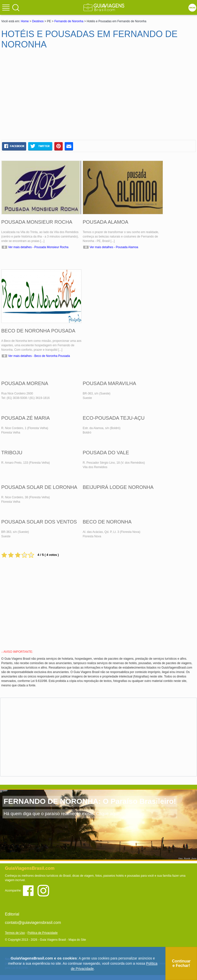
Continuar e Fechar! (181, 963)
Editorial (12, 914)
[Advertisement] (49, 97)
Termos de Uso (15, 933)
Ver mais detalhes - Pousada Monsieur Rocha (38, 247)
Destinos (38, 21)
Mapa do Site (77, 940)
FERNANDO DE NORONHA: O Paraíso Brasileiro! (90, 801)
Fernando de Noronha (69, 21)
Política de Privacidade (42, 933)
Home (25, 21)
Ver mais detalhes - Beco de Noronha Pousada (39, 356)
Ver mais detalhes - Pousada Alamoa (114, 247)
